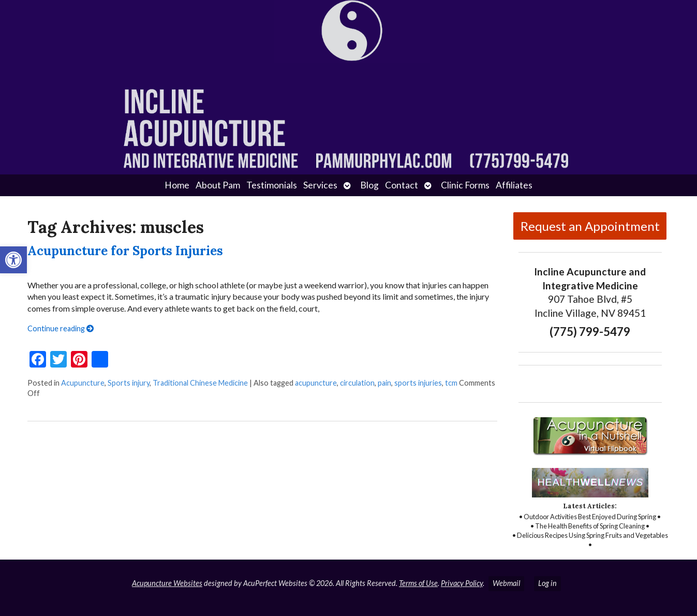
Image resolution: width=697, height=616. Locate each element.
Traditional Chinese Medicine (200, 383)
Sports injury (129, 383)
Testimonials (272, 185)
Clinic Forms (465, 185)
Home (177, 185)
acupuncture (316, 383)
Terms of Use (418, 583)
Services (320, 185)
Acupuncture (83, 383)
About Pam (218, 185)
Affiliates (514, 185)
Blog (369, 185)
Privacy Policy (462, 583)
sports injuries (418, 383)
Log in (547, 583)
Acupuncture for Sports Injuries (125, 251)
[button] (13, 260)
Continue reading (61, 328)
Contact (402, 185)
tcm (451, 383)
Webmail (506, 583)
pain (384, 383)
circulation (357, 383)
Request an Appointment (590, 226)
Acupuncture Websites (167, 583)
